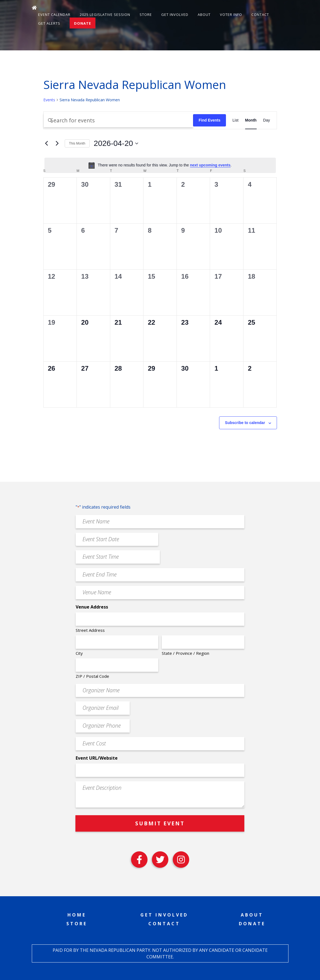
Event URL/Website (97, 758)
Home (77, 915)
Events (49, 100)
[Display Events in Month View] (251, 120)
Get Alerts (49, 23)
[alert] (160, 165)
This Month (77, 143)
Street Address (90, 630)
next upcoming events (210, 165)
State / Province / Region (186, 653)
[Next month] (57, 143)
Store (146, 15)
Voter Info (231, 15)
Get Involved (175, 15)
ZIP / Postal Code (92, 676)
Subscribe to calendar (245, 423)
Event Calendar (54, 15)
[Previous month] (47, 143)
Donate (83, 23)
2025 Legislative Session (105, 15)
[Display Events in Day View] (267, 120)
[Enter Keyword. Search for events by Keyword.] (118, 120)
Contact (260, 15)
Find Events (209, 120)
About (204, 15)
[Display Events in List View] (236, 120)
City (79, 653)
